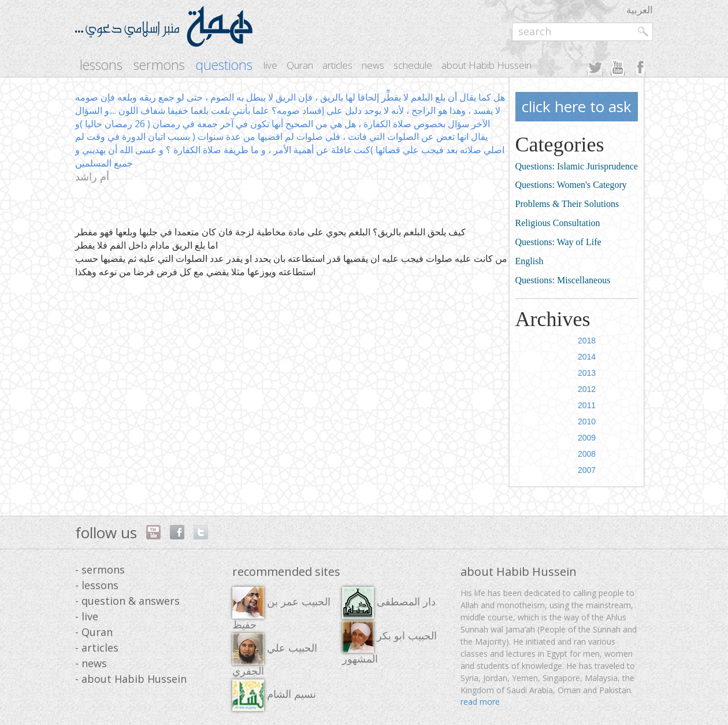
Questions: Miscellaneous (563, 280)
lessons (101, 65)
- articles (97, 648)
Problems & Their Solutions (567, 204)
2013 (587, 373)
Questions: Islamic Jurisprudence (577, 166)
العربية (640, 10)
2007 (587, 470)
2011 (587, 405)
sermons (159, 65)
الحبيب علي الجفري (275, 655)
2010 (587, 421)
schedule (413, 65)
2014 (587, 357)
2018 (587, 341)
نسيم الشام (274, 695)
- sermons (100, 569)
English (530, 261)
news (373, 65)
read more (480, 702)
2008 (587, 454)
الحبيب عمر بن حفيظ (281, 609)
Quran (300, 65)
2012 (587, 389)
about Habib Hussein (486, 65)
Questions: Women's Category (571, 185)
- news (91, 663)
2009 (587, 438)
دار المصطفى (389, 603)
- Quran (94, 632)
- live (87, 616)
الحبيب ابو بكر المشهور (389, 643)
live (270, 65)
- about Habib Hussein (131, 679)
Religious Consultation (558, 223)
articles (337, 65)
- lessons (97, 585)
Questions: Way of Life (558, 242)
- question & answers (127, 601)
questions (224, 65)
